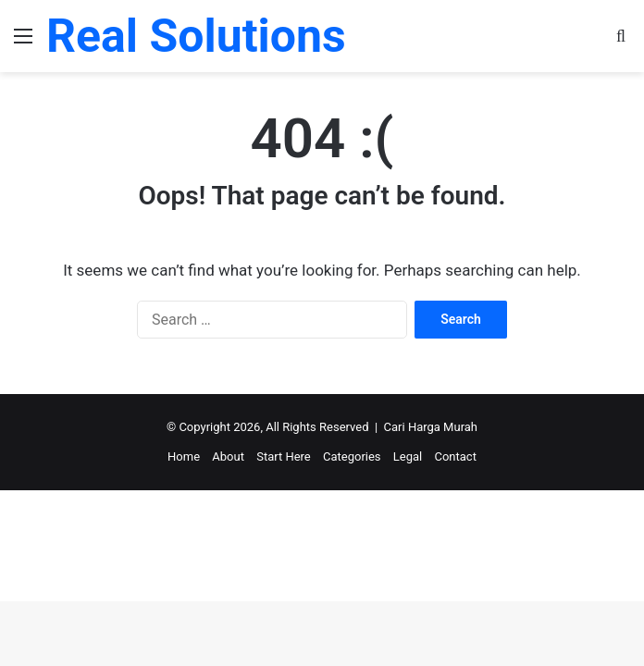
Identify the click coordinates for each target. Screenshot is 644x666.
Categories (352, 456)
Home (184, 456)
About (228, 456)
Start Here (284, 456)
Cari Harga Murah (431, 427)
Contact (455, 456)
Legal (408, 456)
